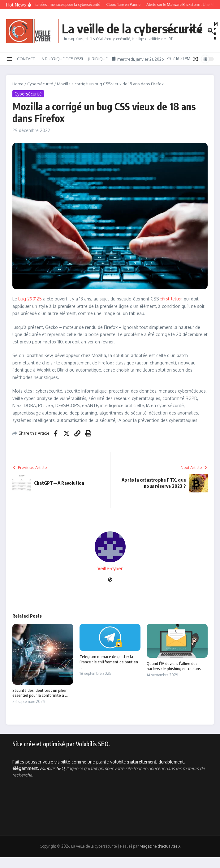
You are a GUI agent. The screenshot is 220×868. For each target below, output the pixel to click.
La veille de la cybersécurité (132, 28)
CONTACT (26, 59)
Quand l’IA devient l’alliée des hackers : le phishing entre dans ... (176, 666)
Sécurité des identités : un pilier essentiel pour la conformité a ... (40, 693)
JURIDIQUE (98, 59)
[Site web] (110, 580)
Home (18, 84)
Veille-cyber (110, 569)
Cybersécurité (40, 84)
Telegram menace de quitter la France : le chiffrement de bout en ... (109, 662)
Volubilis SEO (52, 768)
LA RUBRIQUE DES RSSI (61, 59)
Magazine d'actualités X (160, 846)
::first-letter (171, 299)
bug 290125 (30, 299)
